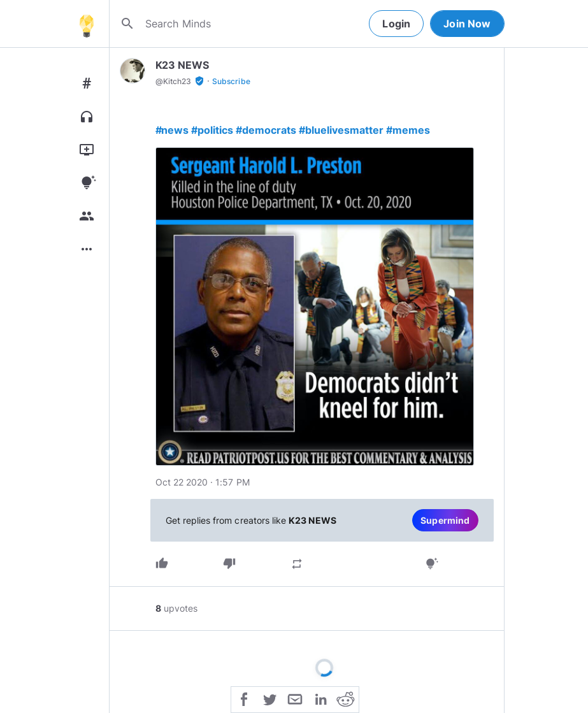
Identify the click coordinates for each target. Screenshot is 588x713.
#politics (212, 130)
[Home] (87, 24)
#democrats (266, 130)
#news (172, 130)
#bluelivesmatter (341, 130)
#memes (408, 130)
